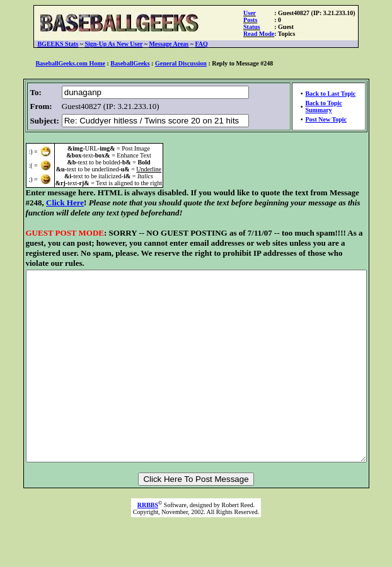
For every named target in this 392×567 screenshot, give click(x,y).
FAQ (201, 44)
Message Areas (169, 44)
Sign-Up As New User (113, 44)
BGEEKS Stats (58, 44)
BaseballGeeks (130, 63)
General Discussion (181, 63)
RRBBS (148, 533)
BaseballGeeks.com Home (70, 63)
